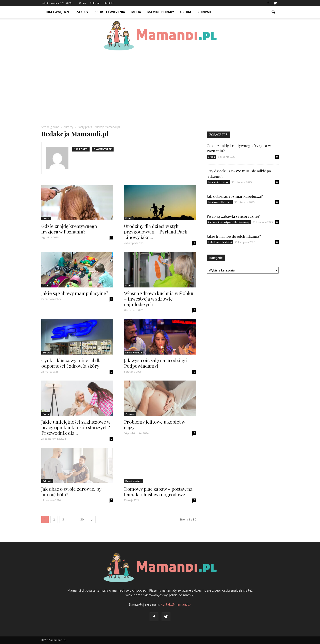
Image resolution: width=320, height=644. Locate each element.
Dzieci (129, 218)
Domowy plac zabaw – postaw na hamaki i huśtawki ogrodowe (158, 491)
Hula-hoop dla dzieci (220, 242)
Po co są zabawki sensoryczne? (233, 216)
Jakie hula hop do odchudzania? (234, 236)
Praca (46, 414)
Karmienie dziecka (218, 182)
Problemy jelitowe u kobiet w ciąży (154, 424)
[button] (273, 12)
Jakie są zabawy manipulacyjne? (75, 293)
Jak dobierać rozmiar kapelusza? (235, 196)
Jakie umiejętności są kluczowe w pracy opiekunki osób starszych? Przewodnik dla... (76, 427)
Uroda (186, 12)
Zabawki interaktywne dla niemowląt (229, 222)
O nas (82, 3)
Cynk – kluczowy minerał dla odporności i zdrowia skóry (72, 363)
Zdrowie (205, 12)
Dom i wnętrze (57, 12)
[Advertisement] (160, 87)
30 (82, 519)
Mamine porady (161, 12)
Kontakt (109, 3)
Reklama (95, 3)
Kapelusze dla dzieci (220, 202)
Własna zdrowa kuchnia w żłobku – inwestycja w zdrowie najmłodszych (159, 299)
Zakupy (82, 12)
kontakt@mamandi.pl (176, 604)
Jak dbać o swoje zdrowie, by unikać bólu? (71, 491)
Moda (136, 12)
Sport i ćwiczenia (110, 12)
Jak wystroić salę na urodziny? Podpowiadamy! (156, 363)
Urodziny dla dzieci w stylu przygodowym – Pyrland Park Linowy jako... (156, 231)
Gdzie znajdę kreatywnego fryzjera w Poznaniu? (69, 229)
